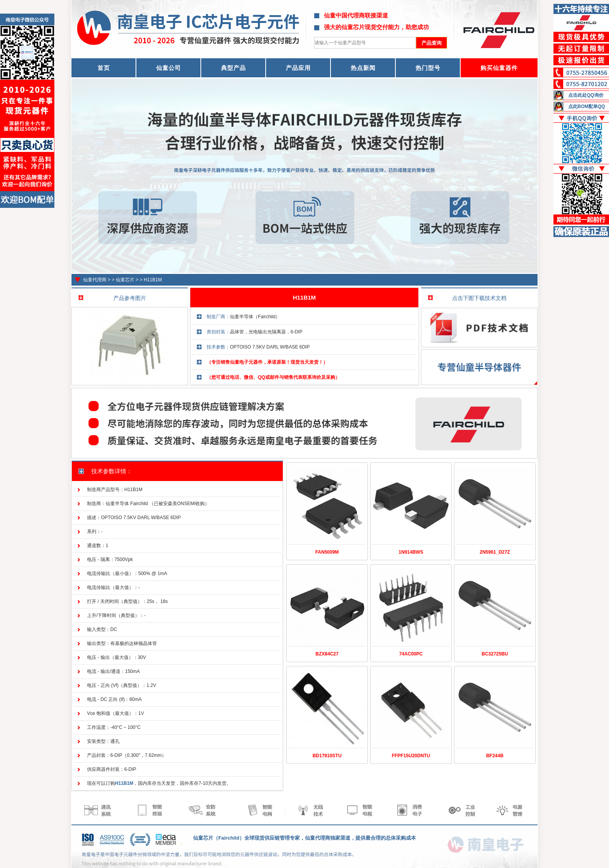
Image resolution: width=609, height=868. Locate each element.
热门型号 (428, 68)
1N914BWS (411, 552)
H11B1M (153, 280)
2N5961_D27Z (495, 552)
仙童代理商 (95, 280)
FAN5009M (327, 552)
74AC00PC (411, 654)
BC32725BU (495, 654)
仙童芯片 (125, 280)
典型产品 (233, 68)
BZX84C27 (327, 654)
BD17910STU (327, 756)
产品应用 (298, 68)
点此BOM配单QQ (587, 106)
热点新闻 (363, 68)
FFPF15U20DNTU (411, 756)
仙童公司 (169, 68)
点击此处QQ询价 (586, 95)
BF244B (495, 756)
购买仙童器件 (499, 68)
